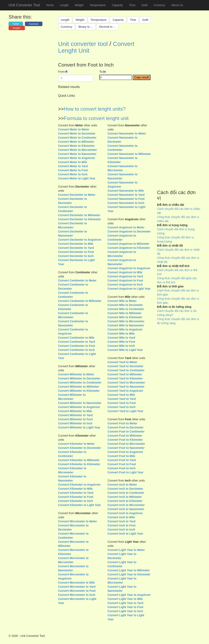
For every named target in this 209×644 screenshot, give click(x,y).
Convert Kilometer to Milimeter (79, 460)
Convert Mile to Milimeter (125, 313)
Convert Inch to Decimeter (125, 489)
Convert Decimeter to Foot (76, 252)
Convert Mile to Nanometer (126, 325)
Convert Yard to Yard (122, 399)
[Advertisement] (179, 111)
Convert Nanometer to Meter (127, 133)
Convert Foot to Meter (122, 423)
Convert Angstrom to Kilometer (129, 248)
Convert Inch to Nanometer (126, 509)
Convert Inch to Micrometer (126, 505)
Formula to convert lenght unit (96, 118)
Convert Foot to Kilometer (125, 440)
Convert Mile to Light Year (125, 350)
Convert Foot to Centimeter (126, 432)
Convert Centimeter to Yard (77, 342)
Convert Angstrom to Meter (126, 227)
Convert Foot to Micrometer (126, 444)
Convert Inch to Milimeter (125, 497)
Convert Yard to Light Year (125, 411)
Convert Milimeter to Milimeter (79, 387)
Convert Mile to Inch (121, 346)
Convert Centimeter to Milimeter (80, 301)
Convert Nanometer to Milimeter (129, 154)
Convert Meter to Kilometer (77, 146)
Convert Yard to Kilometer (125, 378)
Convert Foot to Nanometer (126, 448)
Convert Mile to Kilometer (125, 317)
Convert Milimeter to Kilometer (79, 391)
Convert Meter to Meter (74, 129)
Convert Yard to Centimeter (126, 370)
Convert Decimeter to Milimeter (79, 215)
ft (66, 72)
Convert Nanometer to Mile (126, 191)
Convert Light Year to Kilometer (129, 574)
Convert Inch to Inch (121, 529)
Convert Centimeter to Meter (77, 280)
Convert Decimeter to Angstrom (80, 240)
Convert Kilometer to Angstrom (79, 485)
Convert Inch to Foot (122, 525)
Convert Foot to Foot (122, 464)
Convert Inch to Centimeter (126, 493)
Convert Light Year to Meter (126, 550)
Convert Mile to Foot (121, 342)
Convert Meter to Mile (73, 162)
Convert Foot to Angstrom (125, 452)
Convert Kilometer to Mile (76, 489)
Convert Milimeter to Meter (76, 374)
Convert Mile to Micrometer (126, 321)
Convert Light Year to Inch (125, 611)
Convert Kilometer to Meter (77, 444)
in (104, 72)
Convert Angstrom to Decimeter (129, 231)
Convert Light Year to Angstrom (129, 595)
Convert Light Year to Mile (125, 599)
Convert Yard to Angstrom (125, 391)
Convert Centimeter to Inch (77, 350)
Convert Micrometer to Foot (77, 591)
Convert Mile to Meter (122, 301)
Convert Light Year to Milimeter (129, 570)
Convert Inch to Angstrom (125, 513)
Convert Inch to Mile (121, 517)
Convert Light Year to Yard (125, 603)
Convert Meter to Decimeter (77, 133)
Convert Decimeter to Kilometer (80, 219)
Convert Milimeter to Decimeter (79, 378)
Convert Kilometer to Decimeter (80, 448)
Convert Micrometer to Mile (77, 583)
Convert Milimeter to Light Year (79, 427)
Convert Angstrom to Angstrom (129, 268)
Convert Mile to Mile (121, 334)
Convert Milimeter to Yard (75, 415)
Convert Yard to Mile (121, 395)
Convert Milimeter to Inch (75, 423)
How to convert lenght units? (95, 109)
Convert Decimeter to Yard (76, 248)
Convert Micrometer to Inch (77, 595)
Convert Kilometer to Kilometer (79, 464)
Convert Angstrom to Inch (125, 285)
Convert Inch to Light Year (125, 534)
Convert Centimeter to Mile (76, 338)
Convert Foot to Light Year (126, 472)
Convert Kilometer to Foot (76, 497)
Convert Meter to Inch (73, 174)
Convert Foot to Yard (122, 460)
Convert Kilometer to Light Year (80, 505)
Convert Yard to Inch (122, 407)
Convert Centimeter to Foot (77, 346)
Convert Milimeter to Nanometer (80, 403)
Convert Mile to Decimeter (125, 305)
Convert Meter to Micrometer (78, 150)
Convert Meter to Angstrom (77, 158)
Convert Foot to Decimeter (126, 427)
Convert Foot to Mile (121, 456)
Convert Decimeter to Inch (76, 256)
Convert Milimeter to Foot (76, 419)
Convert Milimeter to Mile (75, 411)
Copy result (142, 77)
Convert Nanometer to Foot (126, 199)
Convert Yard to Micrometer (126, 383)
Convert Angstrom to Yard (125, 276)
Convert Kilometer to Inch (76, 501)
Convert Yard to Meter (122, 362)
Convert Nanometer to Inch (126, 203)
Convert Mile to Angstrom (125, 329)
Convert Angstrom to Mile (125, 272)
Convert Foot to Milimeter (125, 436)
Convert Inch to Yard (122, 521)
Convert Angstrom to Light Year (129, 289)
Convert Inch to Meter (122, 485)
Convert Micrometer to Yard (77, 587)
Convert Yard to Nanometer (126, 387)
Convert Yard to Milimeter (125, 374)
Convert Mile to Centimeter (126, 309)
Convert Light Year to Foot (126, 607)
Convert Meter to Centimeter (77, 138)
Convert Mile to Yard (121, 338)
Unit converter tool (83, 44)
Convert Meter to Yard (73, 166)
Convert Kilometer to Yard (76, 493)
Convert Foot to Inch (122, 468)
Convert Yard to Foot (122, 403)
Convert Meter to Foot (73, 170)
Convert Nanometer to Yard (126, 195)
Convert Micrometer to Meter (78, 521)
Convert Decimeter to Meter (77, 195)
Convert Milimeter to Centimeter (80, 383)
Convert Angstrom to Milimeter (128, 244)
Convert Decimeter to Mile (76, 244)
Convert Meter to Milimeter (76, 142)
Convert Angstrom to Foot (125, 280)
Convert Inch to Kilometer (125, 501)
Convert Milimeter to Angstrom (79, 407)
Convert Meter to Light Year (77, 178)
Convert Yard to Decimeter (126, 366)
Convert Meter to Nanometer (77, 154)
